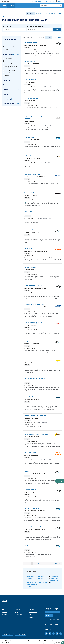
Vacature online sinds (11, 40)
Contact (31, 617)
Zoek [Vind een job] (57, 29)
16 (51, 563)
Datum (54, 37)
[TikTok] (61, 634)
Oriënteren (4, 615)
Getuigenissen (19, 615)
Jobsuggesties (39, 13)
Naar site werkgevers (36, 1)
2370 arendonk (54, 576)
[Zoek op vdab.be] (51, 5)
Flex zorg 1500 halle (32, 582)
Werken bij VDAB (33, 612)
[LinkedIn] (50, 634)
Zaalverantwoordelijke (44, 582)
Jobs (4, 17)
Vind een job (30, 13)
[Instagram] (57, 634)
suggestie (51, 625)
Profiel (60, 37)
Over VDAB (32, 609)
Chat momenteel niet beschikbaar (54, 620)
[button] (60, 481)
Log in (61, 1)
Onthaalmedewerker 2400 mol (32, 585)
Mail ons (50, 616)
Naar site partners (50, 1)
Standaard (48, 37)
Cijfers (17, 612)
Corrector (53, 582)
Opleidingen (4, 612)
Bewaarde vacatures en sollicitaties (53, 13)
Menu (12, 5)
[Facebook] (46, 634)
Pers (30, 615)
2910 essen (41, 579)
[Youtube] (53, 634)
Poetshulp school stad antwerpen (55, 579)
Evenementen (19, 609)
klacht (56, 625)
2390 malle (29, 579)
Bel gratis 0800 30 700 (53, 612)
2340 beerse (41, 576)
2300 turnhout (30, 576)
